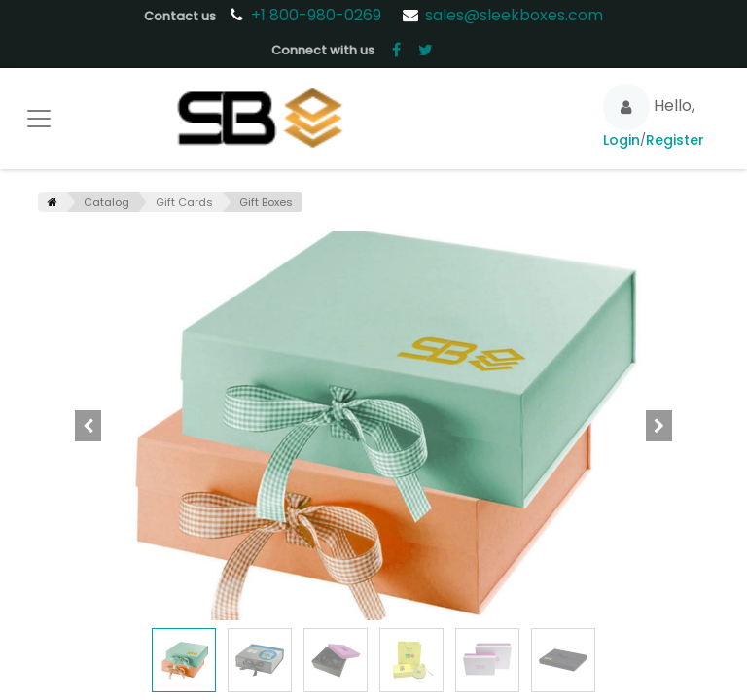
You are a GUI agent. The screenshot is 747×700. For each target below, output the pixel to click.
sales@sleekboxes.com (514, 15)
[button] (89, 426)
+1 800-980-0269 (318, 15)
